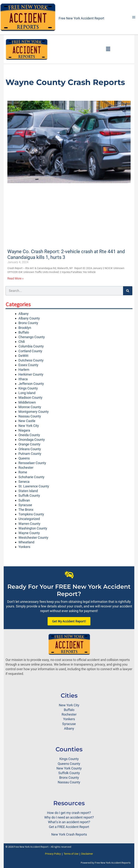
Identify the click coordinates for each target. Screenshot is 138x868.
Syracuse (25, 505)
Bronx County (28, 323)
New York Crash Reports (69, 834)
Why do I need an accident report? (69, 817)
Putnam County (30, 454)
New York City (29, 426)
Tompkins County (31, 514)
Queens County (69, 764)
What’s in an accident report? (69, 822)
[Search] (128, 291)
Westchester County (33, 538)
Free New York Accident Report (81, 18)
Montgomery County (34, 412)
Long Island (27, 393)
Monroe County (30, 407)
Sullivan (24, 500)
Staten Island (28, 491)
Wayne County (29, 533)
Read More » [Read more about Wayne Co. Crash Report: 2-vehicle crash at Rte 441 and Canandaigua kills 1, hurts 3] (15, 278)
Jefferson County (31, 384)
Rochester (26, 468)
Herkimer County (31, 374)
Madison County (30, 398)
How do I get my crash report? (69, 813)
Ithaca (23, 379)
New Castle (27, 421)
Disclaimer (87, 854)
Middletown (27, 402)
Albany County (29, 318)
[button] (108, 49)
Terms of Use (71, 854)
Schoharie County (31, 477)
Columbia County (31, 346)
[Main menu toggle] (134, 17)
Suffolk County (29, 495)
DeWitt (23, 356)
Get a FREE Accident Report (69, 827)
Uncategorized (29, 519)
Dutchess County (31, 360)
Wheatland (26, 542)
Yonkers (24, 547)
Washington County (33, 528)
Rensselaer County (32, 463)
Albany (24, 314)
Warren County (29, 524)
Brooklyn (25, 328)
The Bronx (26, 510)
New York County (69, 768)
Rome (23, 472)
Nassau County (30, 416)
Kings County (28, 388)
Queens (24, 458)
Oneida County (29, 435)
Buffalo (24, 332)
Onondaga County (32, 440)
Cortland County (30, 351)
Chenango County (32, 337)
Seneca (24, 482)
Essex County (28, 365)
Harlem (24, 370)
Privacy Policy (53, 854)
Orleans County (30, 449)
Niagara (24, 430)
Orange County (29, 444)
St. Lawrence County (34, 486)
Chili (22, 342)
